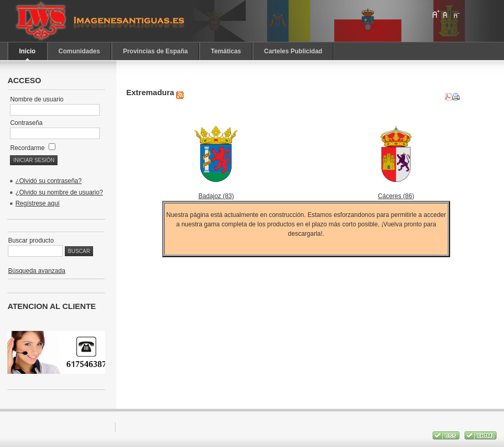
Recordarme (32, 148)
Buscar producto (31, 240)
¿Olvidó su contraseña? (48, 181)
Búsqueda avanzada (36, 271)
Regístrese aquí (37, 203)
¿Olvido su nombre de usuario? (59, 192)
